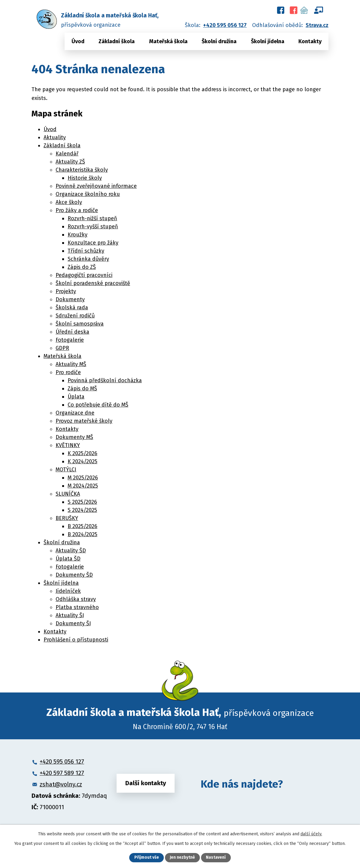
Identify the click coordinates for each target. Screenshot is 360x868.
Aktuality (55, 137)
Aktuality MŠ (71, 364)
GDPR (62, 348)
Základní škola (117, 41)
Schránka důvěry (88, 259)
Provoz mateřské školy (84, 421)
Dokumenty (70, 299)
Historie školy (85, 178)
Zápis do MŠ (82, 389)
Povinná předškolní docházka (105, 380)
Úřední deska (72, 332)
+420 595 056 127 (225, 25)
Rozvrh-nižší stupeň (92, 218)
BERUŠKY (67, 518)
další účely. (311, 834)
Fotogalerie (70, 340)
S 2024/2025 (82, 510)
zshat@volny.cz (61, 784)
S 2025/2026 (82, 502)
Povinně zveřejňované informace (96, 186)
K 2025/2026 (82, 453)
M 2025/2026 (83, 478)
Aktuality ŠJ (70, 615)
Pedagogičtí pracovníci (84, 275)
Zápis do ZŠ (82, 267)
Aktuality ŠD (71, 551)
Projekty (66, 291)
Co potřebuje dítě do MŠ (98, 405)
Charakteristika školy (82, 170)
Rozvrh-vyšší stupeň (93, 227)
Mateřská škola (168, 41)
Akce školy (69, 202)
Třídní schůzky (86, 251)
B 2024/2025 (82, 534)
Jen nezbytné (183, 858)
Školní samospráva (80, 324)
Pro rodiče (68, 372)
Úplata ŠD (68, 559)
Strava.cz (317, 25)
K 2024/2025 (82, 461)
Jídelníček (68, 591)
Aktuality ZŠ (70, 162)
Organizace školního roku (88, 194)
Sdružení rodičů (75, 316)
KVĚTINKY (68, 445)
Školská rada (72, 308)
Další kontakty (146, 784)
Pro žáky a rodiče (77, 210)
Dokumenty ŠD (74, 575)
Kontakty (310, 41)
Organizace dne (75, 413)
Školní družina (219, 41)
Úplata (76, 397)
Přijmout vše (146, 858)
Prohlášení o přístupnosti (76, 640)
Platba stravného (77, 607)
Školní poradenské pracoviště (93, 283)
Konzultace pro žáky (93, 243)
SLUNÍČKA (68, 494)
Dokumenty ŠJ (73, 623)
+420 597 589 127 (62, 773)
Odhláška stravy (76, 599)
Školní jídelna (268, 41)
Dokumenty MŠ (74, 437)
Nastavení (216, 858)
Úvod (78, 41)
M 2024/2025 (83, 486)
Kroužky (78, 235)
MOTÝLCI (66, 470)
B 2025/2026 (82, 526)
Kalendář (67, 154)
